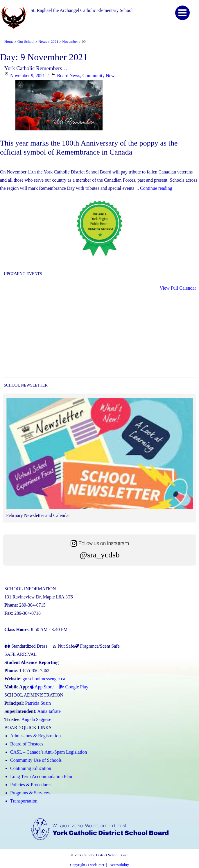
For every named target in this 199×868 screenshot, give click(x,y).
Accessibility (119, 865)
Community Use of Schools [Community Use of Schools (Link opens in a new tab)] (36, 760)
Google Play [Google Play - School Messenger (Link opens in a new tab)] (74, 687)
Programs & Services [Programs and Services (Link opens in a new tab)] (30, 793)
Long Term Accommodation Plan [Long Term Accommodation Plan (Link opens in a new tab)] (41, 776)
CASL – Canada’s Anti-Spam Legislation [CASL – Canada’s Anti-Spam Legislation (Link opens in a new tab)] (49, 752)
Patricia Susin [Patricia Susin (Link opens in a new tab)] (38, 703)
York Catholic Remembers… (36, 68)
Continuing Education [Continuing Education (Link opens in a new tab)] (31, 768)
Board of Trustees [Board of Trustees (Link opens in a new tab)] (27, 744)
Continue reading (156, 188)
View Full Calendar (178, 288)
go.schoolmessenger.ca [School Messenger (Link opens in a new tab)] (44, 679)
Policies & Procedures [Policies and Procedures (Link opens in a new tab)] (31, 785)
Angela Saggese (36, 719)
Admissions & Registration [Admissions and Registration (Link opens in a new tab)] (35, 736)
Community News (99, 76)
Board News (69, 76)
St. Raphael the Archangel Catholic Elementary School (81, 10)
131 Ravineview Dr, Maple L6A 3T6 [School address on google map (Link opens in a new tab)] (39, 597)
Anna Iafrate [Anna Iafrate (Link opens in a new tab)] (49, 711)
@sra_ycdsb (100, 555)
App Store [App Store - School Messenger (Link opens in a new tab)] (42, 687)
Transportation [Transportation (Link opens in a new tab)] (24, 801)
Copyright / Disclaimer (87, 865)
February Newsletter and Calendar (38, 515)
